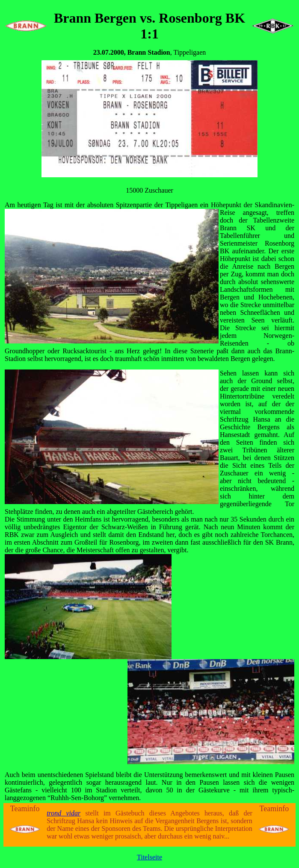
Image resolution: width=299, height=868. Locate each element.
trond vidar (64, 813)
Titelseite (149, 857)
